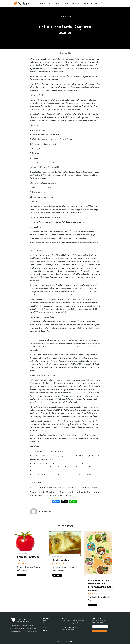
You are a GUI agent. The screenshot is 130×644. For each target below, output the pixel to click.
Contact (45, 625)
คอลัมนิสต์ (58, 3)
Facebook (46, 633)
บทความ (50, 3)
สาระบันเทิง (85, 3)
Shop (45, 627)
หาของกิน (66, 3)
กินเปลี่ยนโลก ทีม (45, 512)
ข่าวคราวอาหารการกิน (65, 16)
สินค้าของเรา (94, 3)
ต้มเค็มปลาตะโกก (61, 560)
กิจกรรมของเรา (40, 3)
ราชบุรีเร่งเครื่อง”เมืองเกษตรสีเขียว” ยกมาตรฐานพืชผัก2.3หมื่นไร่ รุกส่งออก (100, 585)
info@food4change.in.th (68, 630)
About (45, 623)
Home (45, 620)
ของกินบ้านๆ (75, 3)
